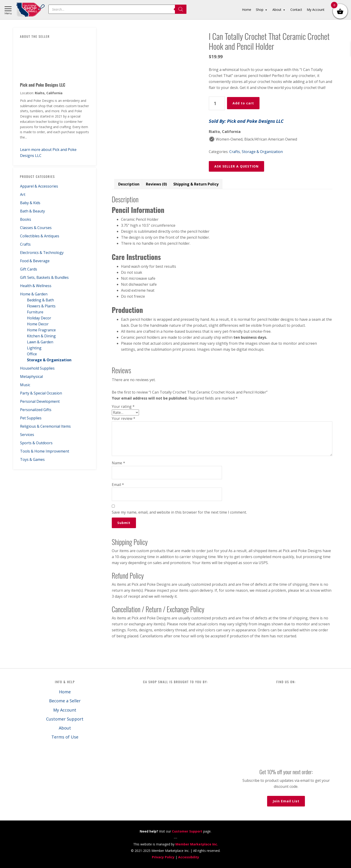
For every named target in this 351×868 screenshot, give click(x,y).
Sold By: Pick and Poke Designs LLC (246, 121)
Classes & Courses (36, 228)
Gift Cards (29, 269)
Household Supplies (37, 368)
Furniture (35, 312)
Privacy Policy (163, 857)
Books (26, 219)
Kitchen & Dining (41, 336)
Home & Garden (34, 294)
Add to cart (243, 103)
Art (23, 194)
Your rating (123, 406)
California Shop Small (31, 10)
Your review (124, 418)
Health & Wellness (36, 286)
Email (118, 485)
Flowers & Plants (41, 306)
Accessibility (189, 857)
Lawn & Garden (40, 342)
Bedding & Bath (40, 300)
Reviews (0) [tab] (156, 184)
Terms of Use (65, 737)
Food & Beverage (35, 261)
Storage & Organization (49, 360)
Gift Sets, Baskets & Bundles (44, 277)
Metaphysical (31, 377)
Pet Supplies (31, 418)
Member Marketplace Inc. (197, 844)
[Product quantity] (217, 103)
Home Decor (38, 324)
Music (25, 385)
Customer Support (65, 719)
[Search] (181, 9)
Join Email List (286, 801)
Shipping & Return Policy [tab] (196, 184)
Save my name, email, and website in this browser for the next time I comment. (179, 512)
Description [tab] (129, 184)
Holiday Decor (39, 318)
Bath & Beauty (32, 211)
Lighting (34, 348)
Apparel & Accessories (39, 186)
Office (32, 354)
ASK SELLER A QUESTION (236, 166)
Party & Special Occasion (41, 393)
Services (27, 435)
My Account (65, 710)
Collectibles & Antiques (40, 236)
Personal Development (40, 401)
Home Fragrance (41, 330)
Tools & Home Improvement (45, 451)
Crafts (25, 244)
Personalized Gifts (36, 410)
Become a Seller (65, 701)
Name (118, 463)
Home (65, 692)
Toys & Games (32, 459)
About (65, 728)
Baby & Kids (30, 203)
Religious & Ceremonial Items (45, 426)
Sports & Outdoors (36, 443)
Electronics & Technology (42, 253)
